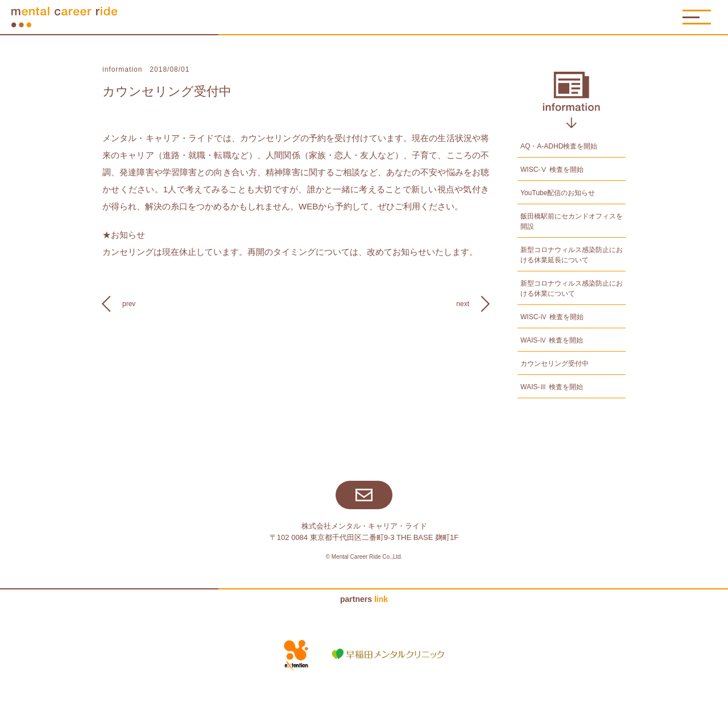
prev (129, 304)
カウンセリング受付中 (167, 91)
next (463, 304)
